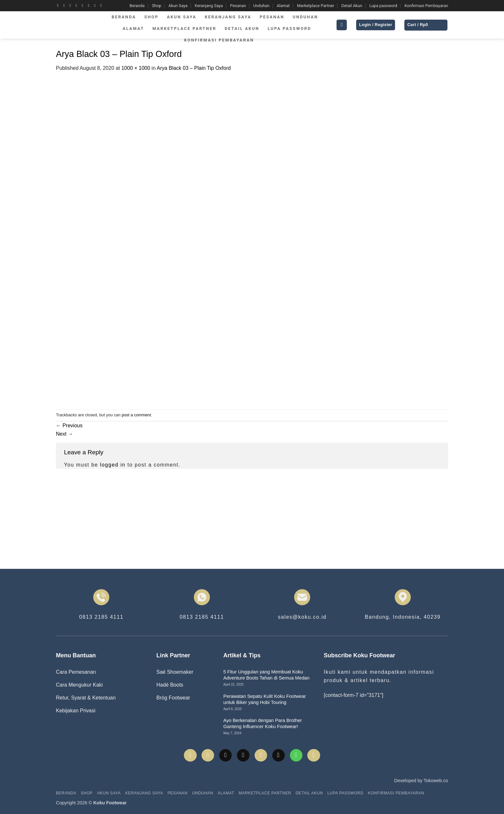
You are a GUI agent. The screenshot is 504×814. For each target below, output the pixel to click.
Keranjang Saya (209, 6)
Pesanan (238, 6)
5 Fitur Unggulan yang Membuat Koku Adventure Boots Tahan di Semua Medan (266, 675)
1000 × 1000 (136, 68)
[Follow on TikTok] (71, 5)
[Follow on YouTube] (102, 5)
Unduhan (261, 6)
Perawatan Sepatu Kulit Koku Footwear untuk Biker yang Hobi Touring (265, 699)
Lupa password (383, 6)
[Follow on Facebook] (59, 5)
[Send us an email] (90, 5)
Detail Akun (352, 6)
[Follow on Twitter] (84, 5)
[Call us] (96, 5)
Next (64, 434)
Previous (69, 425)
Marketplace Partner (316, 6)
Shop (156, 6)
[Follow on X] (77, 5)
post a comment (136, 415)
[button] (342, 25)
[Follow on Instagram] (65, 5)
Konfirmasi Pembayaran (426, 6)
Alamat (283, 6)
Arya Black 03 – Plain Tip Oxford (194, 68)
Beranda (137, 6)
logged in (113, 465)
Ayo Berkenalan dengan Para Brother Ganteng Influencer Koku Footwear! (263, 723)
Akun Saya (178, 6)
